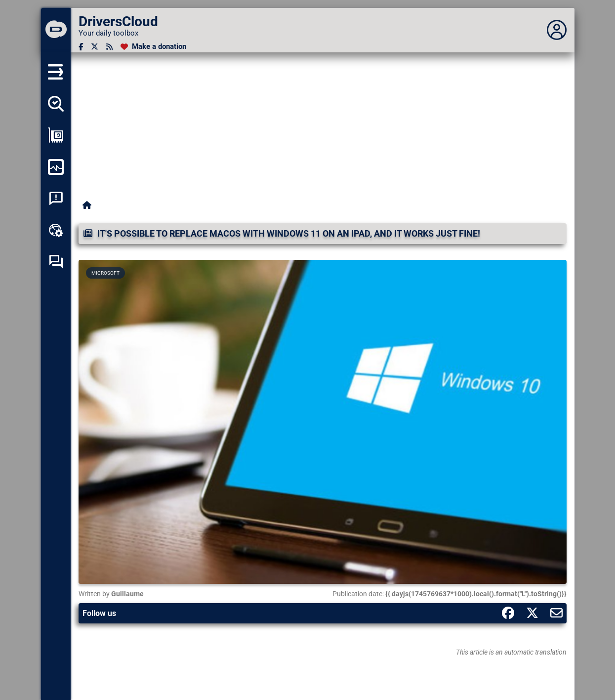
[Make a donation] (153, 47)
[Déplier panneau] (557, 30)
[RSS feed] (109, 47)
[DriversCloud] (56, 30)
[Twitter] (95, 47)
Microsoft (105, 273)
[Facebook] (81, 47)
